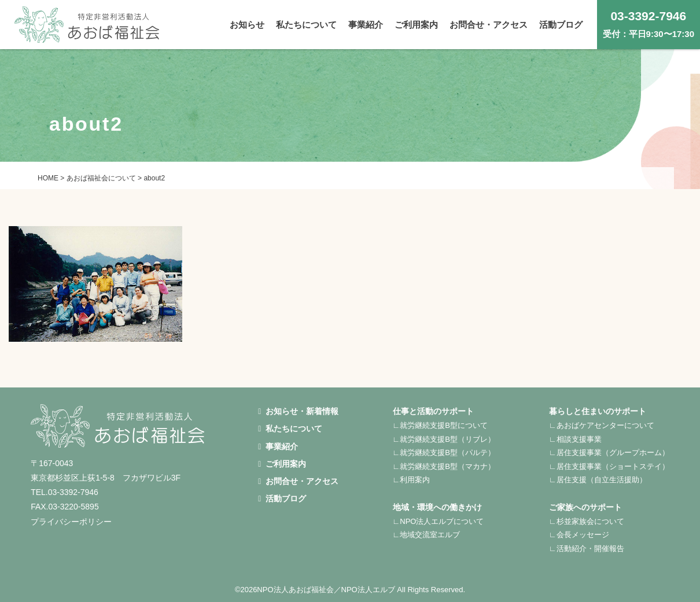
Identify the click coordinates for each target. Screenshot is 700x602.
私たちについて (290, 429)
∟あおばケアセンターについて (602, 425)
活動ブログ (282, 498)
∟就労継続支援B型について (440, 425)
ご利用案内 (282, 464)
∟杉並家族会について (587, 521)
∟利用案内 (412, 480)
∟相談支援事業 (575, 439)
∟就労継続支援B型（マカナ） (444, 466)
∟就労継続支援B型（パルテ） (444, 453)
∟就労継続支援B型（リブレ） (444, 439)
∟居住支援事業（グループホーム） (609, 453)
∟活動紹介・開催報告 (587, 549)
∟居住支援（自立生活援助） (598, 480)
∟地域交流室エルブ (427, 535)
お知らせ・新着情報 (298, 411)
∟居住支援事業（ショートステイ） (609, 466)
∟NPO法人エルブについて (439, 521)
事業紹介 (278, 446)
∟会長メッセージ (579, 535)
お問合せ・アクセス (298, 481)
